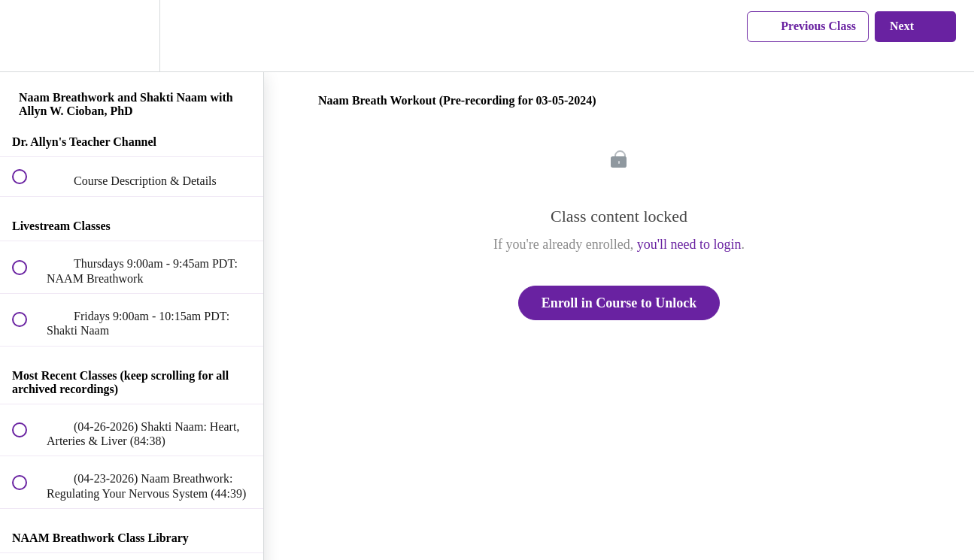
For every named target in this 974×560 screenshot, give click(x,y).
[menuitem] (132, 36)
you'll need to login (689, 244)
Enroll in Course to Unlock (619, 303)
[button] (28, 36)
